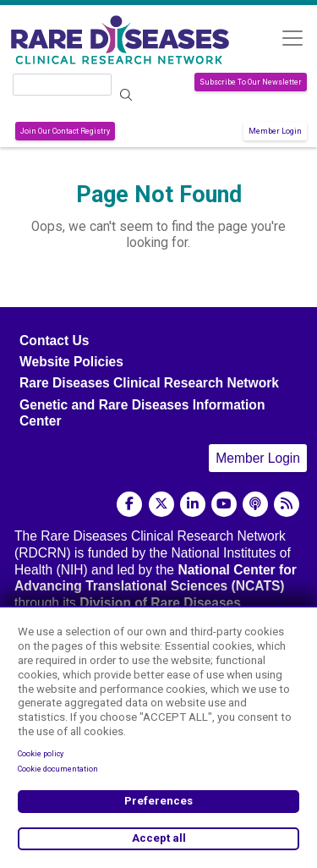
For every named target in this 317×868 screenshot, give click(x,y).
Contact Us (54, 341)
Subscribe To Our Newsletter (251, 82)
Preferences (158, 801)
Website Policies (71, 362)
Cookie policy (41, 754)
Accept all (159, 838)
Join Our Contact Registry (65, 131)
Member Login (275, 131)
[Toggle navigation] (292, 38)
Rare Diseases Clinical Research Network (149, 383)
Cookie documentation (58, 769)
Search (127, 95)
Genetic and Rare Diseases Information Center (142, 413)
